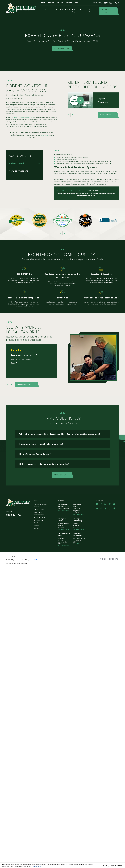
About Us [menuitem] (47, 11)
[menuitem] (25, 163)
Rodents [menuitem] (68, 11)
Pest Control (38, 512)
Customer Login (53, 3)
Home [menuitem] (41, 11)
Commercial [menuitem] (83, 11)
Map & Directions (63, 511)
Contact (37, 528)
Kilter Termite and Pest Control (24, 117)
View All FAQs (62, 475)
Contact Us (109, 11)
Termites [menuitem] (55, 11)
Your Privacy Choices (29, 560)
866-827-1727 (111, 3)
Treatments (38, 523)
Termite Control (39, 509)
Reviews (37, 525)
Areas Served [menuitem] (91, 11)
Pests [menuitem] (61, 11)
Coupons (69, 3)
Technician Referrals (41, 504)
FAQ (63, 3)
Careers (42, 3)
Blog (76, 3)
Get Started (62, 48)
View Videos (108, 115)
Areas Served (39, 520)
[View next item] (73, 115)
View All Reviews (26, 385)
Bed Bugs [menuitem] (74, 11)
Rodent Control (39, 515)
